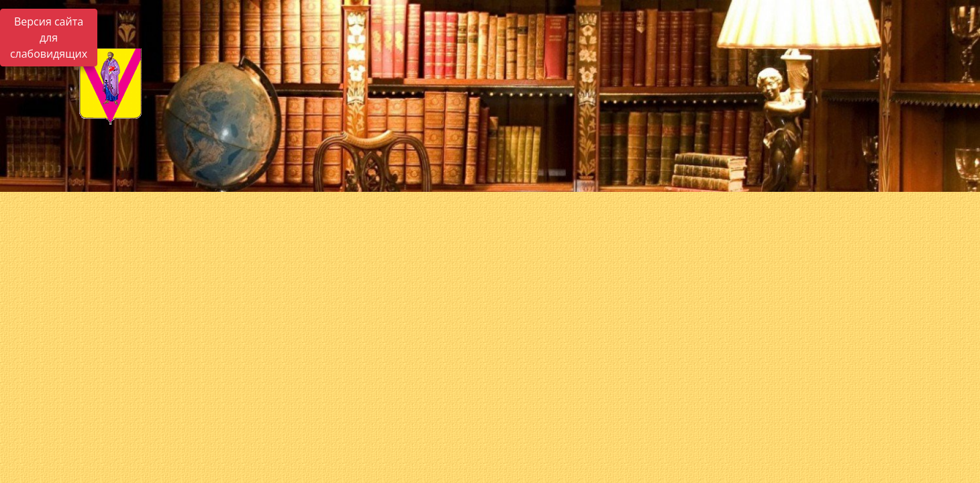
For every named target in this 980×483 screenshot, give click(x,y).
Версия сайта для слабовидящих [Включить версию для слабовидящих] (49, 38)
